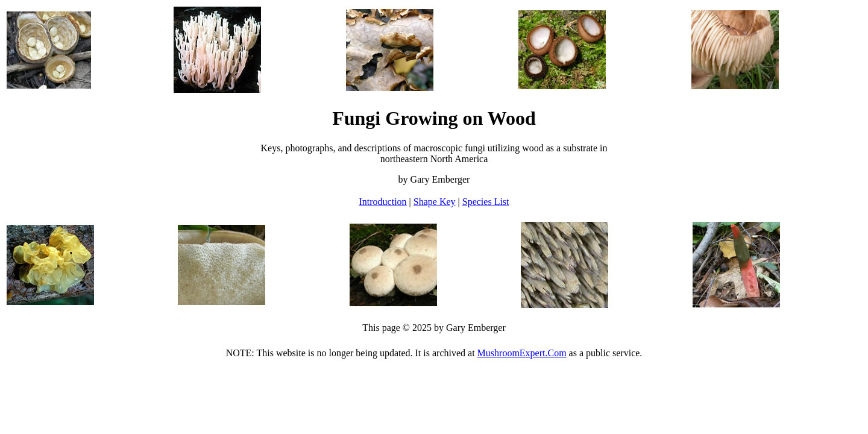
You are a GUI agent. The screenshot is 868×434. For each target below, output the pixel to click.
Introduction (382, 202)
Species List (486, 202)
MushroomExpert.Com (522, 353)
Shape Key (435, 202)
